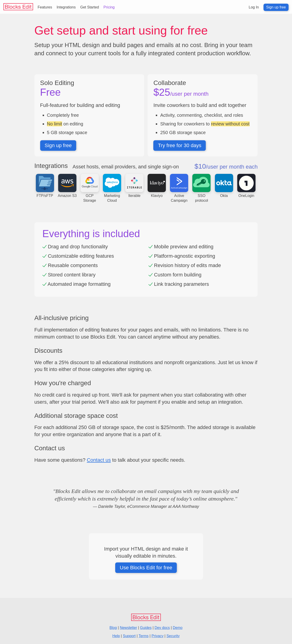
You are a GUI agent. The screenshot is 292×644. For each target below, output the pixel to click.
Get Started (90, 7)
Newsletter (128, 628)
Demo (178, 628)
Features (45, 7)
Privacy (157, 636)
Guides (146, 628)
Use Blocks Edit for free (146, 568)
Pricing (109, 7)
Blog (113, 628)
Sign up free (276, 7)
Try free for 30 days (180, 145)
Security (173, 636)
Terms (144, 636)
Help (116, 636)
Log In (254, 7)
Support (129, 636)
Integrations (66, 7)
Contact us (99, 460)
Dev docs (162, 628)
